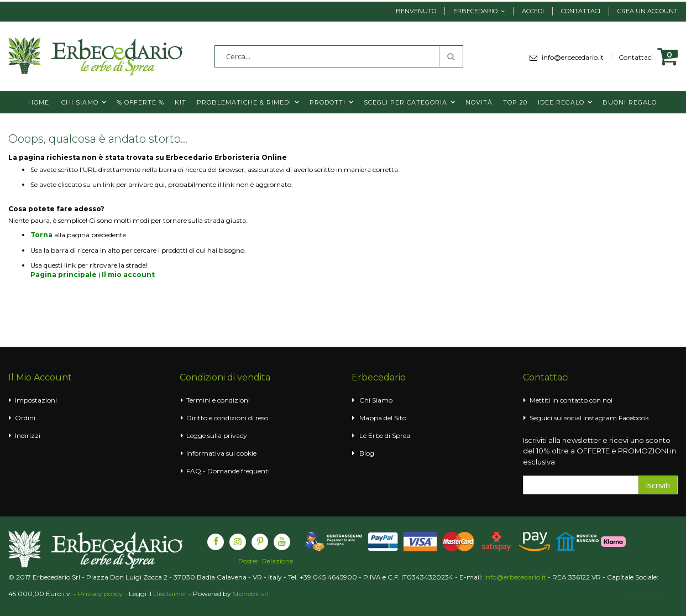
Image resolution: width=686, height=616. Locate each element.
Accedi (533, 11)
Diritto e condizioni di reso (227, 418)
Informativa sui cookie (221, 453)
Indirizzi (28, 435)
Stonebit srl (251, 594)
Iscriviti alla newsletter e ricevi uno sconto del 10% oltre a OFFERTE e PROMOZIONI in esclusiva (599, 451)
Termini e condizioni (218, 400)
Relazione (277, 561)
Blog (367, 453)
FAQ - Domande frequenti (228, 471)
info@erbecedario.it (577, 57)
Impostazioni (36, 400)
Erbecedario (475, 11)
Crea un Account (648, 11)
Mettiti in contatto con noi (571, 400)
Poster (248, 561)
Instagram (600, 418)
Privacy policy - (103, 594)
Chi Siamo (376, 400)
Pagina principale (64, 275)
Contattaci (581, 11)
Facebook (634, 418)
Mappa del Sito (383, 418)
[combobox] (339, 56)
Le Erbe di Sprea (385, 435)
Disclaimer (170, 594)
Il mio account (128, 275)
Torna (41, 235)
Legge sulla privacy (217, 435)
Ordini (25, 418)
